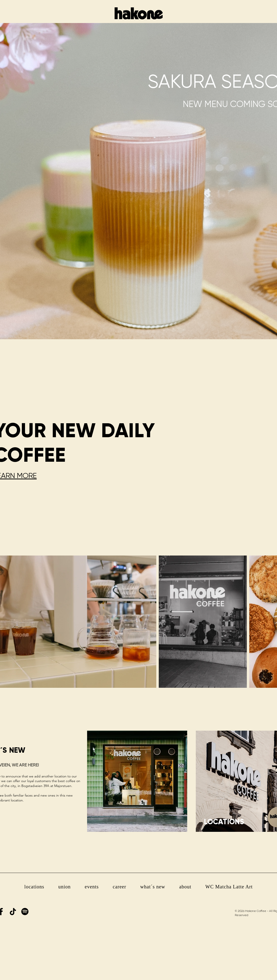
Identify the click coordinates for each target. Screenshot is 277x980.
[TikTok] (13, 912)
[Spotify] (25, 912)
